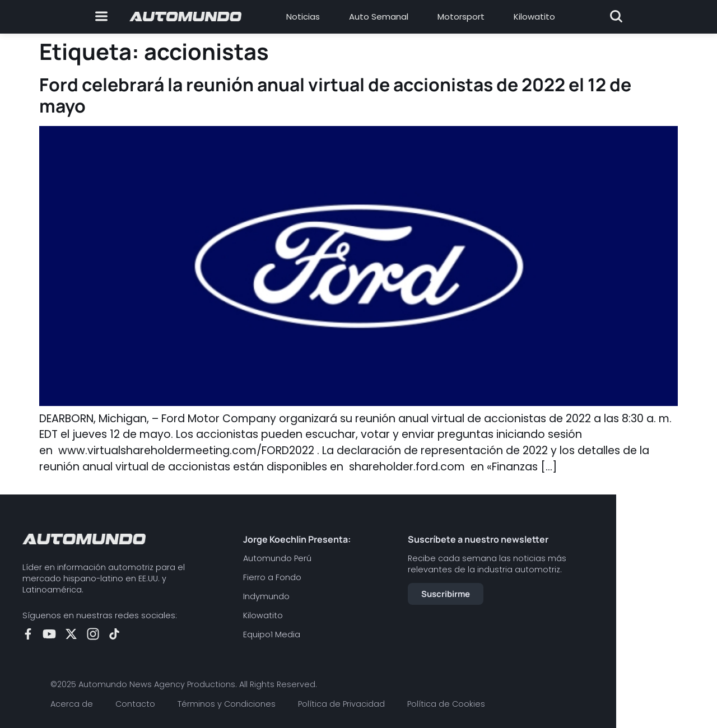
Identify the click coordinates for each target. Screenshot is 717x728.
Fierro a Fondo (272, 577)
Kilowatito (534, 17)
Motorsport (461, 17)
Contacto (135, 704)
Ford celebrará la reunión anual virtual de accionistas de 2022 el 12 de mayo (335, 95)
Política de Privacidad (341, 704)
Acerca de (72, 704)
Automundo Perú (277, 558)
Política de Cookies (446, 704)
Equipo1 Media (272, 634)
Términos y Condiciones (227, 704)
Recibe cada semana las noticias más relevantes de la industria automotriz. (487, 564)
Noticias (303, 17)
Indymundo (266, 596)
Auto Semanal (379, 17)
